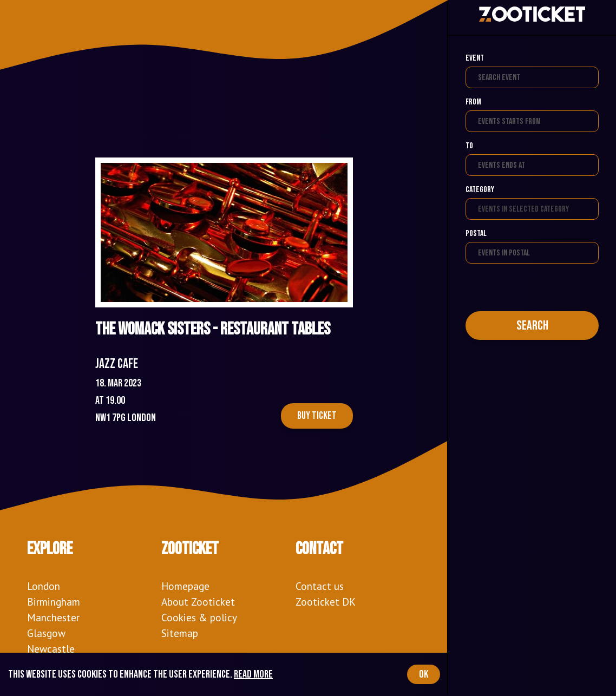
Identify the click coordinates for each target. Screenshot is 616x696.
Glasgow (46, 633)
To (469, 146)
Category (480, 190)
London (44, 586)
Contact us (320, 586)
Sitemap (180, 633)
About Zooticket (198, 602)
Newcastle (51, 649)
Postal (476, 234)
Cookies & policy (199, 617)
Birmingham (54, 602)
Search (532, 326)
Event (475, 58)
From (473, 102)
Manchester (53, 617)
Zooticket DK (326, 602)
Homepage (185, 586)
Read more (253, 674)
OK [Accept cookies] (424, 674)
